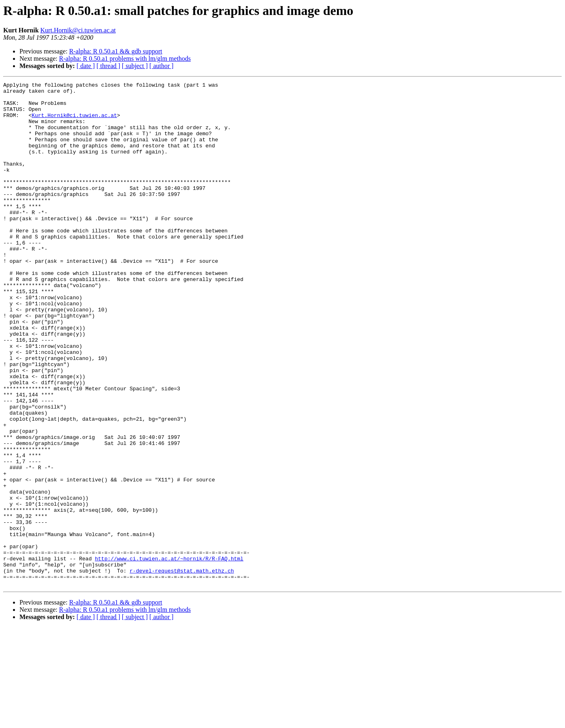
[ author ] (162, 66)
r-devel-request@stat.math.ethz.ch (182, 669)
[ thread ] (108, 66)
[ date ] (86, 66)
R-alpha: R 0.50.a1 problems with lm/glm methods (125, 59)
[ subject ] (135, 66)
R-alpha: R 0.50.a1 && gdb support (116, 51)
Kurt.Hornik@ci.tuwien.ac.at (78, 30)
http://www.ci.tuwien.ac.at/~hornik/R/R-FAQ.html (169, 654)
